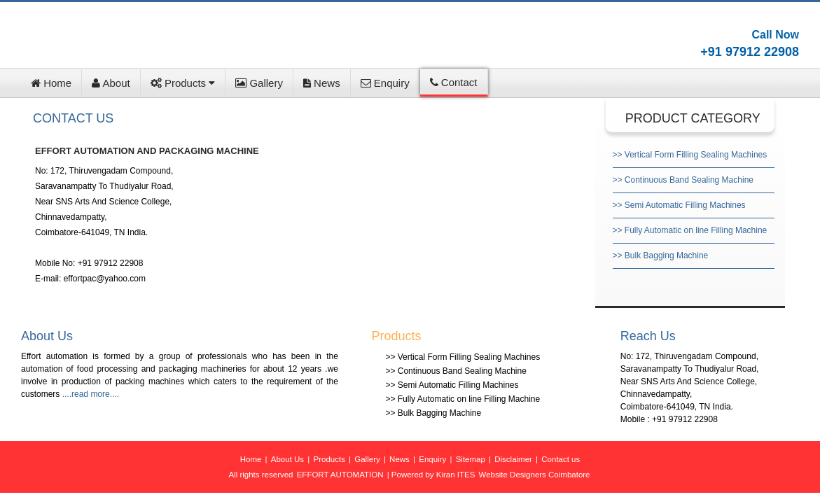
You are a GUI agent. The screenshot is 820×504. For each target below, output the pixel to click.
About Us (287, 459)
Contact (454, 82)
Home (51, 83)
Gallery (259, 83)
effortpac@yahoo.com (105, 279)
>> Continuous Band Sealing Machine (683, 180)
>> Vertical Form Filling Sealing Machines (690, 155)
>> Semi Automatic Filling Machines (679, 205)
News (322, 83)
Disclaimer (513, 459)
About (111, 83)
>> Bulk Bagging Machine (661, 255)
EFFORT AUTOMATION (340, 475)
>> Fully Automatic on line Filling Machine (690, 230)
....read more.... (91, 394)
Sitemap (471, 459)
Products (183, 83)
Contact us (561, 459)
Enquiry (385, 83)
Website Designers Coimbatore (535, 475)
